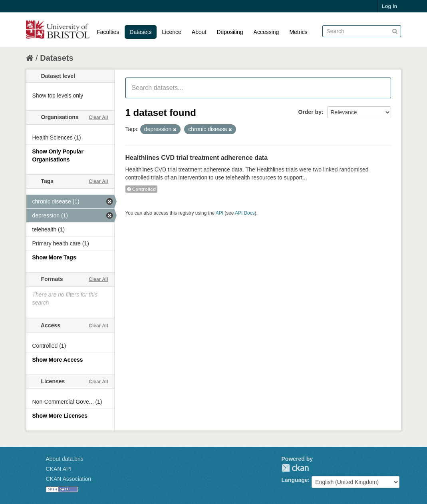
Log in (390, 6)
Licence (172, 32)
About (199, 32)
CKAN (295, 468)
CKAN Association (69, 479)
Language (295, 480)
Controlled (141, 189)
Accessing (266, 32)
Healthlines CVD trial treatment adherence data (197, 158)
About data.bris (65, 459)
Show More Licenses (60, 416)
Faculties (108, 32)
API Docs (245, 213)
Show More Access (58, 360)
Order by (310, 112)
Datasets (140, 32)
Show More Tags (54, 257)
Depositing (230, 32)
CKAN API (59, 469)
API (219, 213)
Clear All (98, 118)
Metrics (298, 32)
